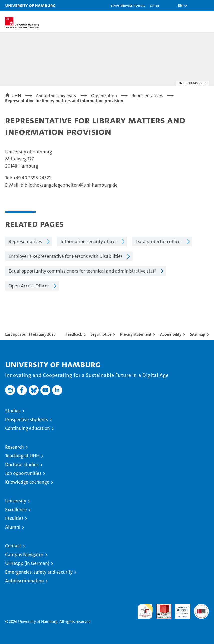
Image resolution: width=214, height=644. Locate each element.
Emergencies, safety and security (39, 572)
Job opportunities (23, 473)
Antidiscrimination (24, 581)
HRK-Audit (180, 609)
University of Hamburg (30, 5)
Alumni (13, 527)
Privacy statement (136, 334)
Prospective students (27, 419)
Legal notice (101, 334)
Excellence (16, 509)
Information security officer (89, 242)
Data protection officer (159, 242)
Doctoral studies (22, 464)
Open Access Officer (29, 286)
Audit (161, 606)
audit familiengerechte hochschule (145, 611)
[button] (181, 6)
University (16, 501)
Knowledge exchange (27, 482)
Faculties (14, 518)
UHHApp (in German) (27, 563)
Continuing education (27, 428)
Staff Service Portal (128, 5)
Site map (198, 334)
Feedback (74, 334)
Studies (13, 411)
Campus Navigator (24, 554)
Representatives (25, 242)
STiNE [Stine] (154, 5)
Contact (13, 546)
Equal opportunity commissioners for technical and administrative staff (82, 271)
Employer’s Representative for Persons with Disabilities (66, 256)
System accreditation (201, 609)
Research (14, 447)
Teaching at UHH (22, 456)
